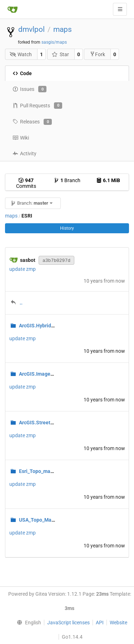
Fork (97, 54)
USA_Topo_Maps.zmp (43, 520)
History (67, 228)
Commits (26, 183)
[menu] (27, 623)
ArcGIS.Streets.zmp (41, 423)
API (100, 623)
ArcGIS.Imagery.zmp (42, 374)
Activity (24, 153)
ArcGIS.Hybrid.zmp (41, 326)
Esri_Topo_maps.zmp (43, 471)
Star (60, 54)
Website (118, 623)
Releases (32, 122)
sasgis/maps (54, 42)
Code (22, 73)
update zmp (23, 269)
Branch (67, 180)
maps (63, 29)
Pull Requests (37, 106)
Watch (21, 54)
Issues (29, 89)
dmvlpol (31, 29)
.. (21, 303)
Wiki (21, 138)
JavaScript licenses (68, 623)
